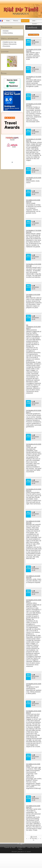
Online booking (8, 33)
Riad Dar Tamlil (12, 157)
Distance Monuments (10, 44)
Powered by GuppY (10, 847)
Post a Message (34, 35)
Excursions (7, 46)
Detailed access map (10, 42)
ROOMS (6, 31)
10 (36, 838)
